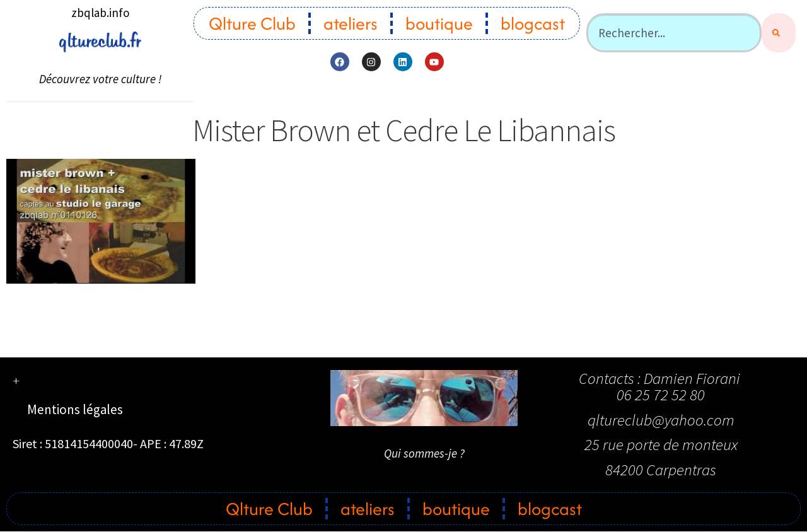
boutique (439, 23)
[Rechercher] (779, 33)
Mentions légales (75, 409)
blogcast (533, 23)
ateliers (351, 23)
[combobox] (674, 33)
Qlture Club (252, 23)
